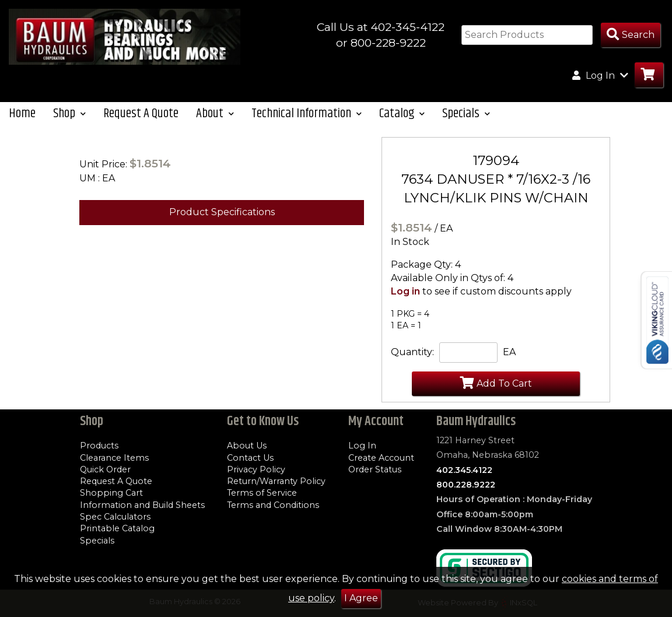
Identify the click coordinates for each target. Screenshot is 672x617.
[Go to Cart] (649, 75)
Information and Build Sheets (142, 505)
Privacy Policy (256, 469)
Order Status (375, 469)
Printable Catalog (117, 528)
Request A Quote (141, 113)
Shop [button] (69, 113)
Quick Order (105, 469)
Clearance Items (114, 458)
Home (22, 113)
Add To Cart (496, 383)
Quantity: (412, 352)
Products (99, 446)
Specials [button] (466, 113)
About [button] (215, 113)
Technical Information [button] (307, 113)
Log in (405, 291)
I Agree (361, 598)
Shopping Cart (111, 493)
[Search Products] (631, 35)
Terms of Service (262, 493)
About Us (247, 446)
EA (509, 352)
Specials (97, 541)
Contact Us (250, 458)
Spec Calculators (115, 517)
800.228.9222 (466, 485)
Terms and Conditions (273, 505)
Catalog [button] (402, 113)
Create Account (381, 458)
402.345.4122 (464, 470)
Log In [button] (600, 75)
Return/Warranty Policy (276, 481)
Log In (362, 446)
